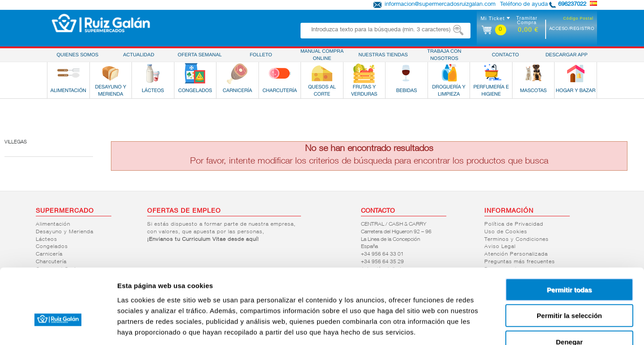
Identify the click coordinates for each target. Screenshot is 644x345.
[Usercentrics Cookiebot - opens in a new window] (58, 328)
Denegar (569, 288)
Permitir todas (570, 236)
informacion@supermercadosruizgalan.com (440, 5)
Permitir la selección (569, 262)
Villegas (16, 142)
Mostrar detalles (484, 327)
